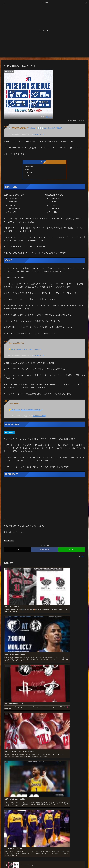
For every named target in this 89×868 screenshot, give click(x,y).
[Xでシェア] (17, 550)
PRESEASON (9, 542)
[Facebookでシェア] (44, 550)
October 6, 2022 (39, 356)
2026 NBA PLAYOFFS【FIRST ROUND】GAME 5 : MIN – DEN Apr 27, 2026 (32, 751)
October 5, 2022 (39, 134)
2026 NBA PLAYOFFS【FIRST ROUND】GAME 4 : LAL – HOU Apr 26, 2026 (32, 763)
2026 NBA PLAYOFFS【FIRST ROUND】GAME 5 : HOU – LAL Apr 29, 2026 (32, 726)
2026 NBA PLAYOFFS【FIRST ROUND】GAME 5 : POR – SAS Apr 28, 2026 (32, 738)
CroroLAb (45, 2)
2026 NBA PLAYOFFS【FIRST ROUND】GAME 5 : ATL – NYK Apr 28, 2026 (32, 743)
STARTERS (29, 167)
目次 (41, 162)
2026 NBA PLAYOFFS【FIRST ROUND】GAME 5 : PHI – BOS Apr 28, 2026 (32, 747)
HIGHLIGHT (29, 176)
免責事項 (42, 862)
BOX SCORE (30, 173)
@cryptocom (16, 350)
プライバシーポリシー (53, 862)
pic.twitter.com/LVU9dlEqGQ (31, 411)
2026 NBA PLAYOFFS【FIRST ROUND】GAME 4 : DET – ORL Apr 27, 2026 (32, 759)
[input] (44, 712)
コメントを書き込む (44, 652)
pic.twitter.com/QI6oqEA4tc (31, 350)
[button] (85, 712)
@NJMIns (32, 128)
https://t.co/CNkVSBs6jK (53, 128)
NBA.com (49, 117)
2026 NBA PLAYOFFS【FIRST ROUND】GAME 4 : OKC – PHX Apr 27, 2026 (32, 755)
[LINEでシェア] (72, 550)
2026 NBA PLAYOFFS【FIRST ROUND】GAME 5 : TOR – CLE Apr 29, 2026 (32, 730)
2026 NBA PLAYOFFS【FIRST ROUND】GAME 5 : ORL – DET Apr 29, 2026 (32, 734)
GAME (28, 170)
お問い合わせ (33, 862)
